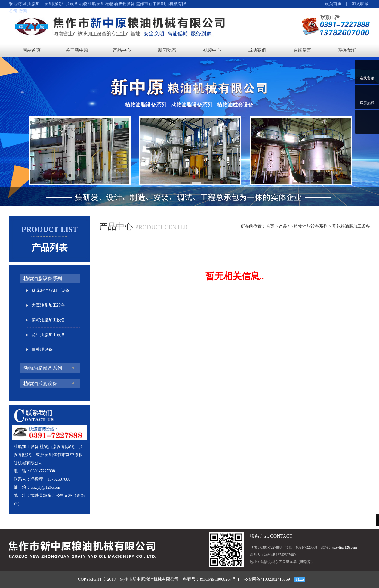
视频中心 (212, 50)
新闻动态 (167, 50)
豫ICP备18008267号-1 (219, 579)
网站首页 (32, 50)
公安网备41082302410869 (267, 579)
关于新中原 (77, 50)
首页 (270, 226)
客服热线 (367, 103)
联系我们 (347, 50)
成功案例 (257, 50)
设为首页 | (336, 4)
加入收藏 (358, 4)
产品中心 (122, 50)
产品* (284, 226)
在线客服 (367, 78)
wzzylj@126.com (45, 487)
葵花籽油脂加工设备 (351, 226)
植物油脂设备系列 (311, 226)
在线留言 (302, 50)
